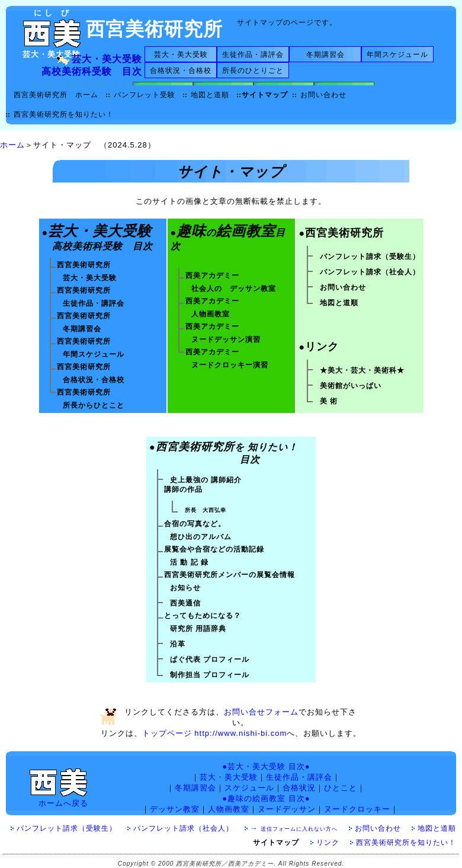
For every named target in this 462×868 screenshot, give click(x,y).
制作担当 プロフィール (210, 675)
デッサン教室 (175, 809)
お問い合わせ (323, 95)
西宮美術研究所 (154, 29)
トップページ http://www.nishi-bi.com (215, 733)
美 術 (329, 401)
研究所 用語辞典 (198, 629)
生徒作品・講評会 (253, 55)
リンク (332, 843)
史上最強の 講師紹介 (206, 480)
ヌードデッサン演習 (226, 339)
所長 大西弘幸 (206, 510)
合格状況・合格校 (181, 71)
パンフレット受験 (145, 95)
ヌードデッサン (287, 809)
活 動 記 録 (189, 562)
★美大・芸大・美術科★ (362, 370)
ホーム (12, 145)
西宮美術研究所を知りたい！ (64, 114)
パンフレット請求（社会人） (370, 272)
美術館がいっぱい (351, 386)
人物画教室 (211, 314)
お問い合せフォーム (261, 712)
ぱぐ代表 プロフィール (210, 659)
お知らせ (185, 588)
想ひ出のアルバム (201, 537)
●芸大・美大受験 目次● (266, 766)
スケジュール (249, 788)
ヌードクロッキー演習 (230, 365)
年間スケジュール (397, 55)
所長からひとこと (94, 405)
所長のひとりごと (253, 71)
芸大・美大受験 (181, 55)
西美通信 (185, 603)
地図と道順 (210, 95)
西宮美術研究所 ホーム (56, 95)
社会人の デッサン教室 (234, 289)
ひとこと (341, 788)
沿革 (178, 644)
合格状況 (299, 788)
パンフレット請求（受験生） (370, 257)
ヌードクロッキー (357, 809)
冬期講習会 (325, 55)
